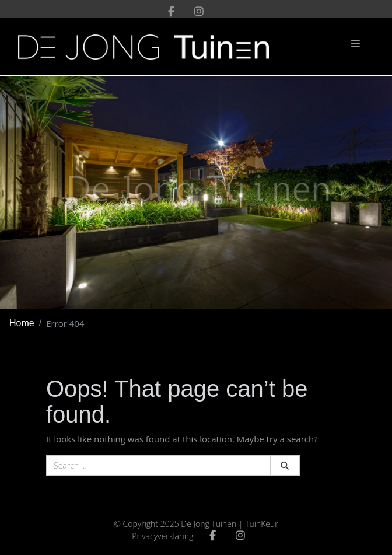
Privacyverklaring (162, 536)
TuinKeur (262, 524)
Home (22, 323)
